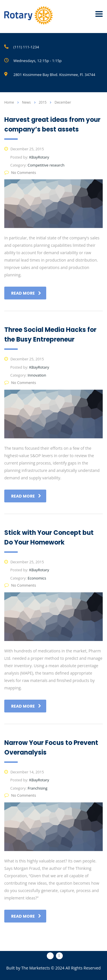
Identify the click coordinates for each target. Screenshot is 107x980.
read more (26, 293)
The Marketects (36, 968)
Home (9, 102)
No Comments (20, 172)
